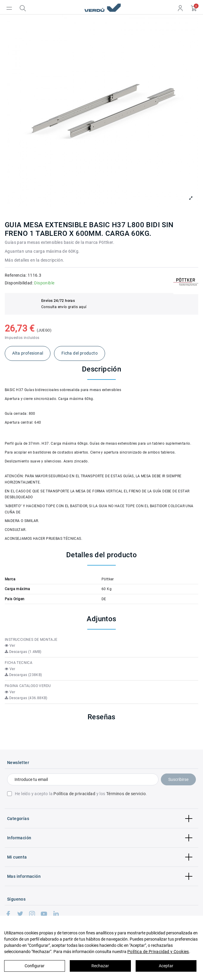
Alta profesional (28, 353)
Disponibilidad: (19, 283)
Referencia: (16, 275)
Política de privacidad (74, 794)
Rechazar (100, 966)
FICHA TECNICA (19, 663)
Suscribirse (178, 779)
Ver (10, 646)
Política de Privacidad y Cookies (158, 952)
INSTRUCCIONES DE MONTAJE (31, 640)
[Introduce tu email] (83, 779)
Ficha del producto (80, 353)
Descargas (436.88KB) (26, 698)
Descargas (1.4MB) (23, 652)
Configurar (35, 966)
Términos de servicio (126, 794)
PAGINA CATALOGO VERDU (28, 686)
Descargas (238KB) (23, 675)
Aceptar (166, 966)
